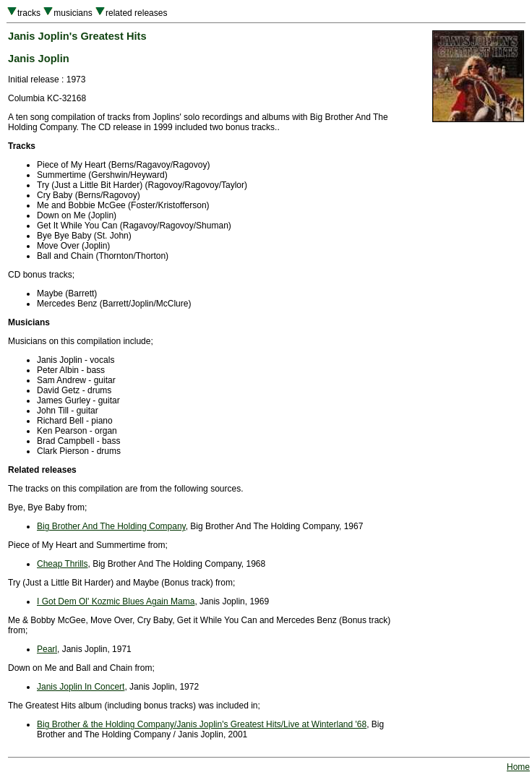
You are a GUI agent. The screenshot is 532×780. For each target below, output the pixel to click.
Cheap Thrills (62, 564)
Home (518, 767)
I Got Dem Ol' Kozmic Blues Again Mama (116, 601)
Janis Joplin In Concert (81, 687)
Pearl (47, 649)
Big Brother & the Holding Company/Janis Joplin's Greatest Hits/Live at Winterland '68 (202, 724)
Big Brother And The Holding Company (111, 526)
